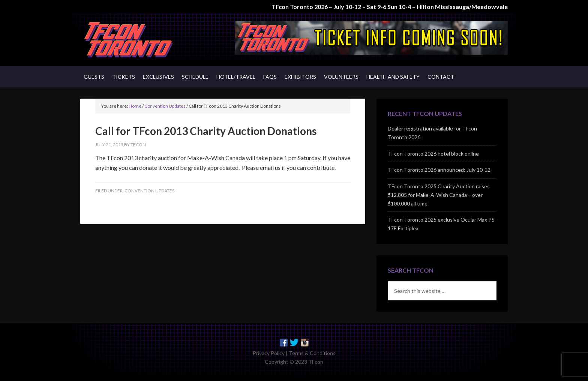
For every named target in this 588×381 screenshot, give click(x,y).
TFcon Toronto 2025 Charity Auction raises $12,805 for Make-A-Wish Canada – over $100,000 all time (439, 195)
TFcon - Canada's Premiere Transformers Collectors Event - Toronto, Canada (144, 40)
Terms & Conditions (312, 353)
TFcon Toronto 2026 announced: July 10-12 (439, 170)
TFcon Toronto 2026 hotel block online (433, 154)
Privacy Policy (269, 353)
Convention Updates (149, 191)
